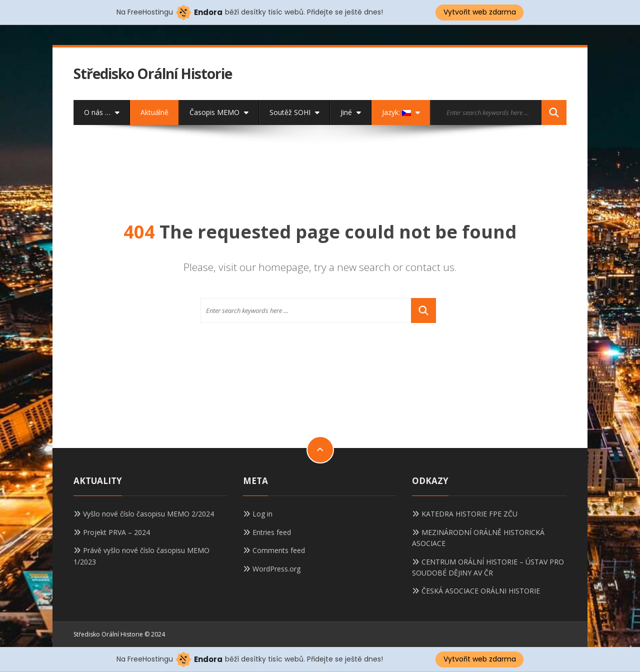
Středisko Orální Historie (153, 74)
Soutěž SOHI (294, 112)
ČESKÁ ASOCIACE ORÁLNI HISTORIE (481, 591)
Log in (262, 514)
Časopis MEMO (219, 112)
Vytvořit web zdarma (480, 12)
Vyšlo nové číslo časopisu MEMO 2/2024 (148, 514)
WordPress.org (276, 569)
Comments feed (279, 550)
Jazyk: (401, 112)
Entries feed (272, 532)
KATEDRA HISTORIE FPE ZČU (469, 514)
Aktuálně (154, 112)
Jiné (351, 112)
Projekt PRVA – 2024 (116, 532)
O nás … (102, 112)
